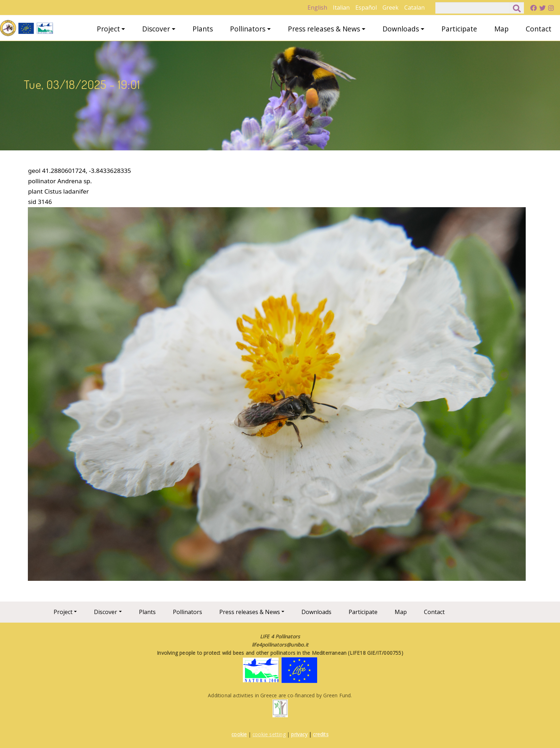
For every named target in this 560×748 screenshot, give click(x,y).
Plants (203, 29)
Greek (391, 8)
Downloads (401, 29)
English (317, 8)
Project (108, 29)
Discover (156, 29)
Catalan (414, 8)
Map (501, 29)
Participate (459, 29)
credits (321, 734)
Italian (341, 8)
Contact (539, 29)
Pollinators (248, 29)
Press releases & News (324, 29)
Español (366, 8)
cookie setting (269, 734)
